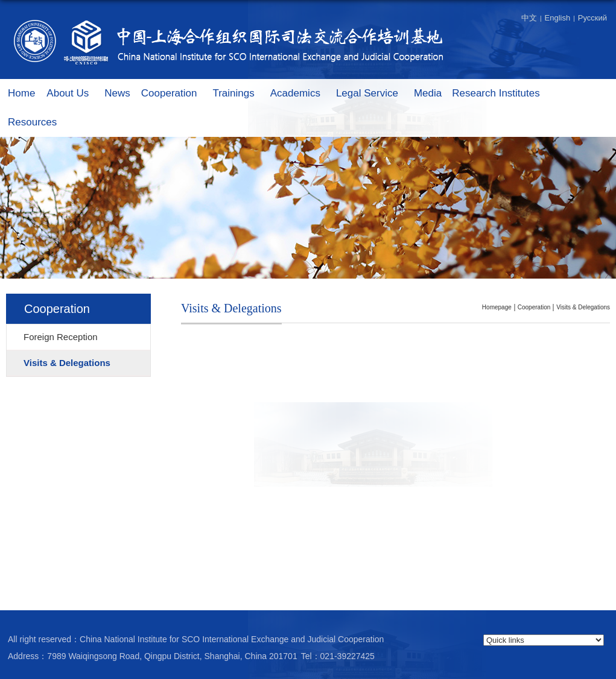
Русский (592, 18)
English (558, 18)
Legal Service (373, 94)
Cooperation (175, 94)
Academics (301, 94)
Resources (38, 123)
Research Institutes (502, 94)
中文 (529, 18)
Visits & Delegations (583, 307)
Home (21, 93)
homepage (497, 307)
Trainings (239, 94)
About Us (74, 94)
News (117, 93)
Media (428, 93)
